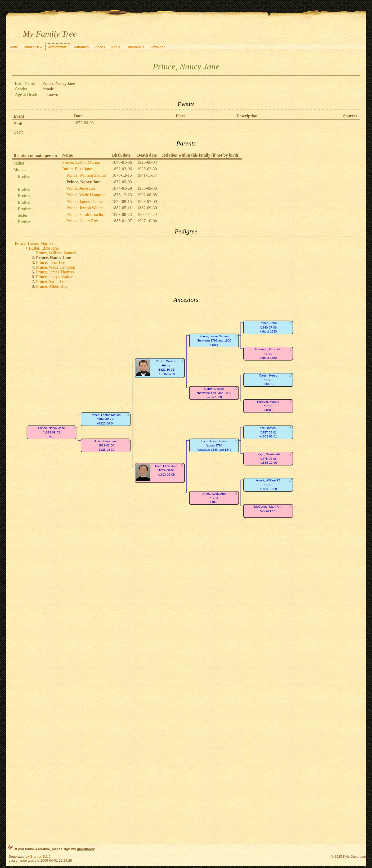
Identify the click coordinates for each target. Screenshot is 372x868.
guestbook (86, 849)
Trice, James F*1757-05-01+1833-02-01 (268, 432)
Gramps (36, 856)
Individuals (57, 47)
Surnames (81, 47)
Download (158, 47)
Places (100, 47)
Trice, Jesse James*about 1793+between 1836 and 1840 (214, 445)
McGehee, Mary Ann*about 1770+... (268, 511)
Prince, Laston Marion (81, 162)
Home (14, 47)
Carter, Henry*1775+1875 (268, 380)
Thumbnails (135, 47)
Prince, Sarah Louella (85, 214)
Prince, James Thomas (85, 201)
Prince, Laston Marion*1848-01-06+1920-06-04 (106, 419)
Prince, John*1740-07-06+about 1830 (268, 327)
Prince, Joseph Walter (85, 208)
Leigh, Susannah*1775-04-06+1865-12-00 (268, 459)
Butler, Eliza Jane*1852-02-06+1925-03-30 (106, 445)
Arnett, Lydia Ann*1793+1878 (214, 498)
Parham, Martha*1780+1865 (268, 406)
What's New (33, 47)
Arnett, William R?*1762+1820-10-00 (268, 485)
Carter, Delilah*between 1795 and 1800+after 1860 (214, 393)
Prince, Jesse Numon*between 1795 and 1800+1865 (214, 340)
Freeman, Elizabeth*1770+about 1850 (268, 354)
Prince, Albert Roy (82, 221)
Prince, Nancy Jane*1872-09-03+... (51, 432)
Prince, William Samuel (87, 175)
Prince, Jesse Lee (81, 188)
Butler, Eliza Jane (77, 169)
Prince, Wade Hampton (86, 195)
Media (115, 47)
